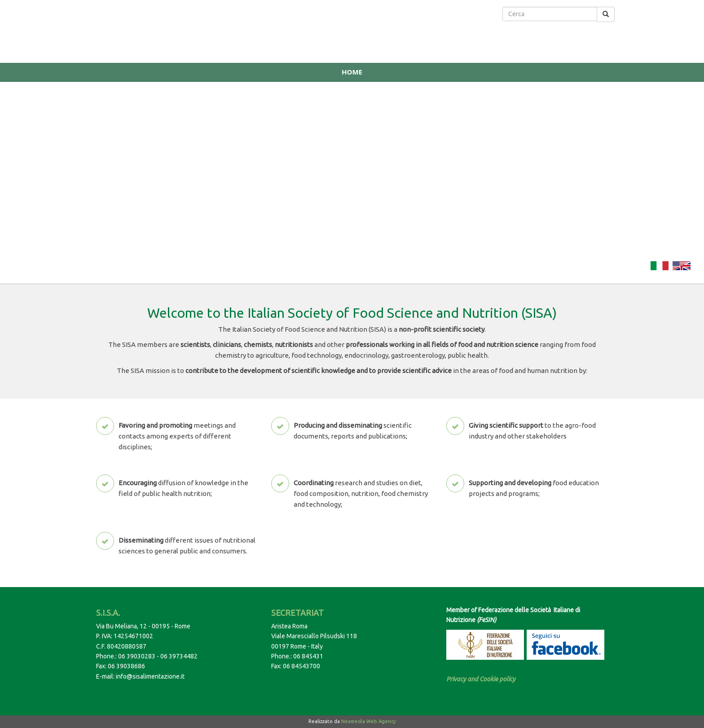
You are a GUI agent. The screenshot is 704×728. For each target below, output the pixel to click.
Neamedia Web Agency (368, 721)
